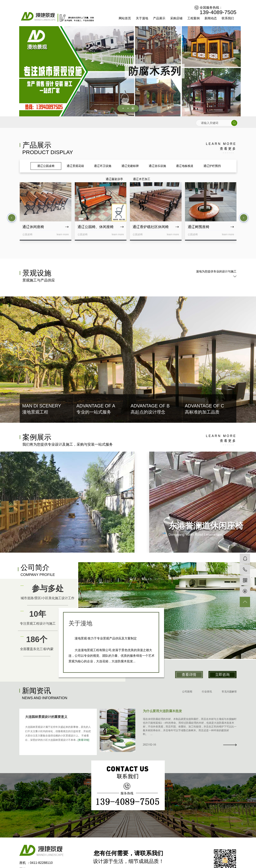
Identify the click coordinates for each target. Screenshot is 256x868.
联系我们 (228, 18)
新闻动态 (211, 18)
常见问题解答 (229, 692)
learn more (221, 147)
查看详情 (189, 675)
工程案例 (193, 18)
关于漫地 (142, 18)
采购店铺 (176, 18)
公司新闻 (187, 692)
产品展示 (159, 18)
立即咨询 (222, 675)
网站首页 (125, 18)
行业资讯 (207, 692)
